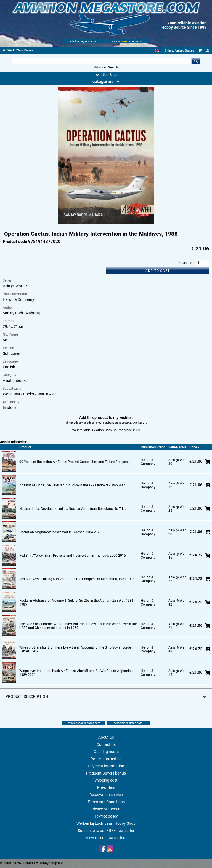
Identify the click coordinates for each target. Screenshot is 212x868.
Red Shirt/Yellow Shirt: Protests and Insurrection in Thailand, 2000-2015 (73, 556)
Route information (106, 759)
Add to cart (158, 271)
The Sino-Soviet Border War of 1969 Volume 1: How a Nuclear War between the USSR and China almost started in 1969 (78, 626)
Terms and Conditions (106, 802)
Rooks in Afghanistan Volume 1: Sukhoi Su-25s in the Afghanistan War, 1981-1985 (77, 602)
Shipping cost (106, 780)
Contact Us (106, 744)
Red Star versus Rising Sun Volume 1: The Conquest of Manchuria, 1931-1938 (77, 579)
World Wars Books (18, 394)
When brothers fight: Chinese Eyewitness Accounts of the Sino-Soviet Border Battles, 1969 (76, 649)
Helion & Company (18, 299)
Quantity (185, 263)
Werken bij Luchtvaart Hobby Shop (106, 823)
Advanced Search (106, 67)
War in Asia (47, 394)
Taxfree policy (106, 816)
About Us (106, 737)
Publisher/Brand (153, 447)
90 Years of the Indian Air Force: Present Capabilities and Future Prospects (75, 462)
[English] (157, 51)
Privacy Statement (106, 809)
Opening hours (106, 752)
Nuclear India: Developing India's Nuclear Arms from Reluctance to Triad (73, 509)
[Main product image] (106, 223)
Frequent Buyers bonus (106, 773)
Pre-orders (106, 787)
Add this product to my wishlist (106, 417)
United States (185, 51)
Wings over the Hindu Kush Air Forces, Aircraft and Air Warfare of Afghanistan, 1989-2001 (78, 673)
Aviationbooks (15, 381)
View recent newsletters (106, 838)
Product (25, 447)
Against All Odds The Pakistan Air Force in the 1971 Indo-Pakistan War (72, 485)
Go (196, 61)
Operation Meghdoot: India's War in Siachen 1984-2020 (60, 532)
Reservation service (106, 795)
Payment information (106, 766)
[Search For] (102, 61)
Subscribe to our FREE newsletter (106, 831)
